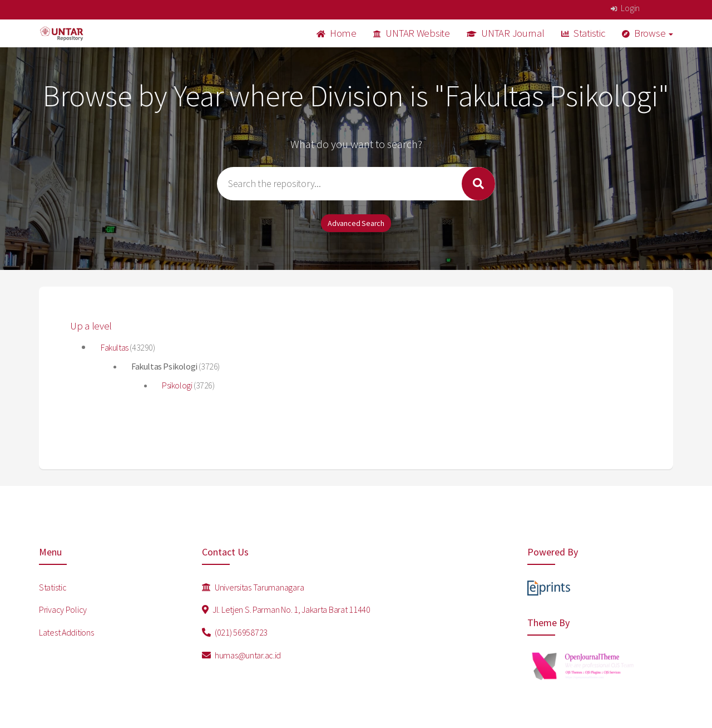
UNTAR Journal (506, 33)
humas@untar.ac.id (242, 655)
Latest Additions (66, 632)
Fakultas (115, 347)
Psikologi (178, 385)
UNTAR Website (412, 33)
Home (337, 33)
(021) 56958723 (235, 632)
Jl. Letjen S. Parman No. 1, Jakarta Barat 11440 (286, 609)
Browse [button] (648, 33)
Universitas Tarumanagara (253, 587)
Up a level (91, 326)
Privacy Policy (63, 609)
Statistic (583, 33)
